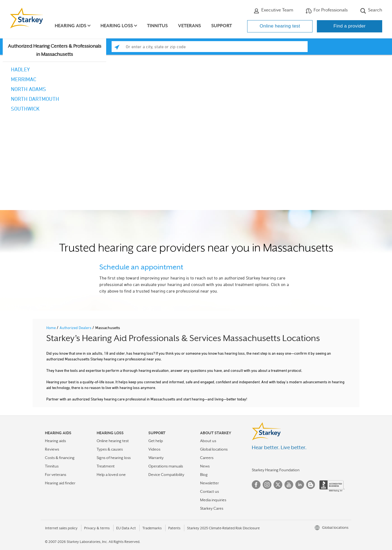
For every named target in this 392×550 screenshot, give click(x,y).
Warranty (156, 458)
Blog (204, 475)
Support (222, 26)
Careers (207, 458)
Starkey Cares (212, 508)
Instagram (267, 485)
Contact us (209, 491)
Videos (154, 449)
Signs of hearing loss (114, 458)
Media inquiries (213, 500)
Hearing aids (55, 441)
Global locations (214, 449)
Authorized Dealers (76, 328)
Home (51, 328)
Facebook (256, 485)
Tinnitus (158, 26)
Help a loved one (111, 475)
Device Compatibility (166, 475)
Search (371, 11)
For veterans (56, 475)
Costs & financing (60, 458)
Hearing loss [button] (117, 26)
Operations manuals (166, 466)
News (205, 466)
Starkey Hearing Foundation (276, 470)
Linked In (300, 485)
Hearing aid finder (60, 483)
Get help (156, 441)
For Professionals (327, 11)
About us (208, 441)
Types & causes (110, 449)
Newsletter (209, 483)
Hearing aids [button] (71, 26)
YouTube (289, 485)
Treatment (106, 466)
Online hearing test (280, 26)
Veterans (190, 26)
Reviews (52, 449)
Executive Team (273, 11)
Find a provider (350, 26)
